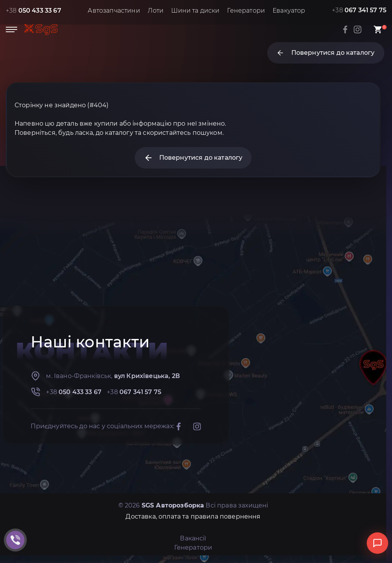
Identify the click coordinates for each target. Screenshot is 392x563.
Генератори (246, 11)
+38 (33, 11)
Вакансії (193, 538)
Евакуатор (289, 11)
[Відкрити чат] (377, 543)
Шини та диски (195, 11)
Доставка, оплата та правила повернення (193, 516)
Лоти (156, 11)
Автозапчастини (114, 11)
